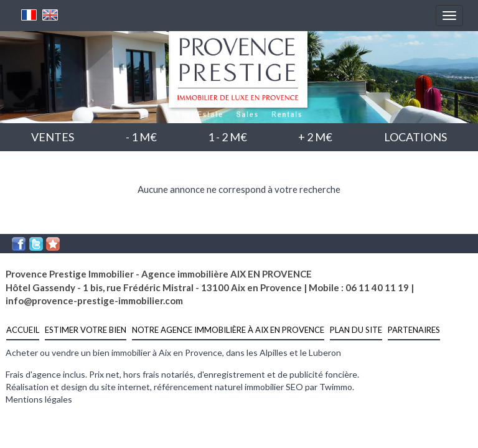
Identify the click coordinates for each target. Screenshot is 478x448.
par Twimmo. (330, 387)
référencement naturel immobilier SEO (229, 387)
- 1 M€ (141, 137)
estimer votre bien (86, 330)
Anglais (50, 15)
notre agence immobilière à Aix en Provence (228, 330)
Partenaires (414, 330)
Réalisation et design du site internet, (80, 387)
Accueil (23, 330)
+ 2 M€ (315, 137)
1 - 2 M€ (227, 137)
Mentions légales (39, 399)
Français (29, 15)
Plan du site (356, 330)
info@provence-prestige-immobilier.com (94, 301)
